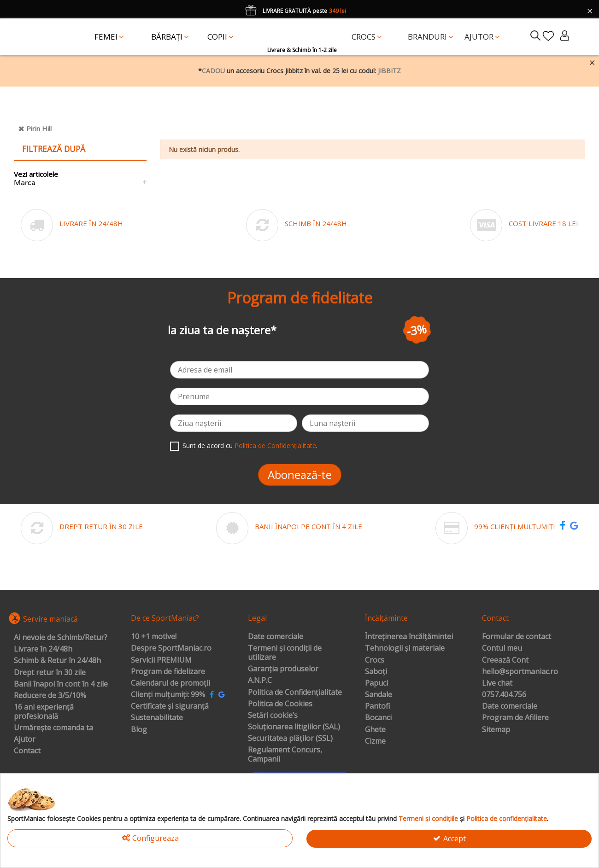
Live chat (497, 683)
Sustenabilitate (157, 718)
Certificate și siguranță (170, 706)
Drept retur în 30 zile (50, 673)
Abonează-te (300, 475)
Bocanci (378, 718)
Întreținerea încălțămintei (409, 637)
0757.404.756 (504, 695)
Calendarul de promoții (170, 683)
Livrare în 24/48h (43, 649)
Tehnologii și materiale (405, 648)
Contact (27, 751)
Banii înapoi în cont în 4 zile (61, 684)
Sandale (379, 695)
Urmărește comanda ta (53, 728)
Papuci (376, 683)
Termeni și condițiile (428, 818)
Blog (139, 730)
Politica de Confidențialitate (275, 446)
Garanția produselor (283, 669)
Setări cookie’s (273, 716)
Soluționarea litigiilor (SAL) (294, 727)
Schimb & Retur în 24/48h (57, 661)
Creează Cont (505, 660)
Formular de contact (517, 637)
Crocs (375, 660)
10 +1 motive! (154, 637)
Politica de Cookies (280, 704)
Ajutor (25, 740)
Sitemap (496, 730)
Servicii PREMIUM (161, 660)
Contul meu (502, 648)
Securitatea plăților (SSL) (290, 739)
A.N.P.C (260, 681)
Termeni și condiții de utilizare (285, 653)
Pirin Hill (39, 128)
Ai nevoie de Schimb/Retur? (61, 638)
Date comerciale (276, 637)
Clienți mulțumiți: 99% (168, 695)
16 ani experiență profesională (44, 712)
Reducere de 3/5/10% (50, 696)
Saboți (376, 672)
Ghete (375, 730)
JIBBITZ (389, 71)
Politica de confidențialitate (507, 818)
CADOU (213, 71)
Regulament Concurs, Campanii (285, 754)
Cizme (375, 741)
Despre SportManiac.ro (171, 648)
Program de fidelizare (168, 672)
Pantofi (377, 706)
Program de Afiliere (515, 718)
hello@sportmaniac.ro (520, 672)
